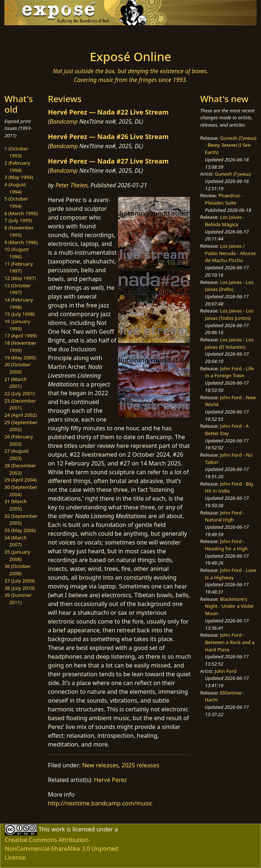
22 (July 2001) (20, 393)
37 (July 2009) (20, 581)
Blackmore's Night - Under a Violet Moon (229, 606)
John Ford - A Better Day (227, 430)
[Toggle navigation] (51, 35)
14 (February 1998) (19, 303)
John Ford (226, 671)
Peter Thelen (71, 185)
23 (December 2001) (20, 404)
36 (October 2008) (18, 570)
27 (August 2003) (16, 454)
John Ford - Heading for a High (226, 545)
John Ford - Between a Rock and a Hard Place (230, 642)
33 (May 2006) (20, 530)
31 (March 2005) (16, 505)
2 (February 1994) (17, 167)
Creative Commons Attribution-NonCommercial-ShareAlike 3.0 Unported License (61, 849)
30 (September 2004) (21, 491)
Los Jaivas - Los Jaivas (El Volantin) (229, 343)
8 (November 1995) (19, 231)
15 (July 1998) (20, 314)
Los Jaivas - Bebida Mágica (225, 221)
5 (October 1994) (16, 202)
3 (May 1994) (19, 177)
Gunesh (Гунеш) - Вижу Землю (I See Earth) (231, 145)
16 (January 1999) (17, 325)
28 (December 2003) (20, 469)
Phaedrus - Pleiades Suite (224, 199)
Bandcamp (64, 121)
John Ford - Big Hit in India (229, 487)
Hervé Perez (110, 780)
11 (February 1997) (19, 267)
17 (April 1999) (21, 336)
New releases (100, 765)
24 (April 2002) (21, 415)
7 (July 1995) (18, 220)
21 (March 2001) (16, 383)
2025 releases (141, 765)
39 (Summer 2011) (18, 599)
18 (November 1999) (20, 347)
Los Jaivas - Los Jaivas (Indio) (229, 286)
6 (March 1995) (21, 213)
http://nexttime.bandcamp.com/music (100, 803)
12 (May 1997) (20, 278)
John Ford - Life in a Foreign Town (229, 372)
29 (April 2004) (21, 480)
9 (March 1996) (21, 242)
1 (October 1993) (16, 152)
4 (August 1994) (15, 188)
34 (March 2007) (16, 541)
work (58, 829)
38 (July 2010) (20, 588)
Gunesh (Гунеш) (233, 174)
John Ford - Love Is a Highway (231, 574)
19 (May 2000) (20, 358)
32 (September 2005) (21, 520)
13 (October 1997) (18, 289)
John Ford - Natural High (225, 516)
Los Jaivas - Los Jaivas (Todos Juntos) (229, 314)
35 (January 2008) (17, 555)
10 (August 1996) (16, 253)
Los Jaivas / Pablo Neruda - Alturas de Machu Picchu (230, 253)
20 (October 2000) (18, 368)
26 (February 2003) (19, 440)
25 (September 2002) (21, 426)
